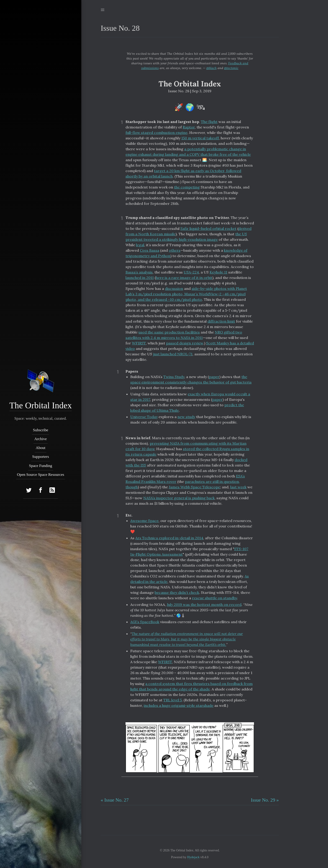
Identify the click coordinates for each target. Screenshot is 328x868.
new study (186, 417)
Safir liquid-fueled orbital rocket (208, 228)
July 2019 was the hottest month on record (204, 605)
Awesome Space (144, 521)
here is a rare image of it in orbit (184, 278)
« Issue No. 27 (115, 800)
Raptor (189, 127)
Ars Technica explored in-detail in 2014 (169, 538)
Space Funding (41, 466)
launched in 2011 (140, 278)
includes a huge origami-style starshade (179, 705)
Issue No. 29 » (265, 800)
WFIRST (139, 343)
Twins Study (174, 377)
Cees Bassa (150, 250)
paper (214, 377)
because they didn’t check (177, 592)
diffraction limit (221, 321)
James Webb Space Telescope (194, 487)
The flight (209, 122)
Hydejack (193, 857)
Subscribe (41, 430)
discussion (174, 288)
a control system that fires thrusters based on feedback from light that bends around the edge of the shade (191, 686)
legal (140, 245)
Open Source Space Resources (41, 475)
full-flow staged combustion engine (156, 133)
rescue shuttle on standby (214, 598)
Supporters (41, 457)
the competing (187, 187)
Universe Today (144, 417)
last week (238, 487)
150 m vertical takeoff (200, 138)
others (175, 250)
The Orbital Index (41, 405)
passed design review (185, 343)
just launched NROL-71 (173, 354)
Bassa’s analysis (139, 272)
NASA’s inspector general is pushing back (179, 498)
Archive (41, 439)
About (41, 448)
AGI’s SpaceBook (145, 622)
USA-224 (191, 272)
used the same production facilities (169, 332)
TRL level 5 (173, 700)
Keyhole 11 (218, 272)
